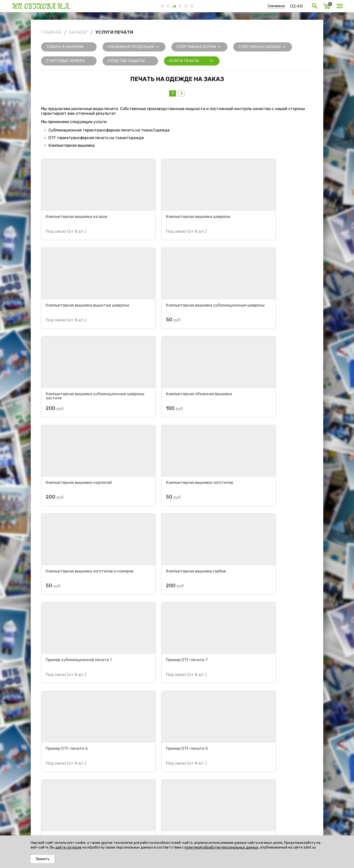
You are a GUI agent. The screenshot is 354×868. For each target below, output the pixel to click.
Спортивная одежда (259, 47)
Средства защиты (126, 61)
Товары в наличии (65, 47)
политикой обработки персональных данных (221, 847)
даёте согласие (68, 847)
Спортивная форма (196, 47)
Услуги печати (184, 61)
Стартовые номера (65, 61)
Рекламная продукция (131, 47)
